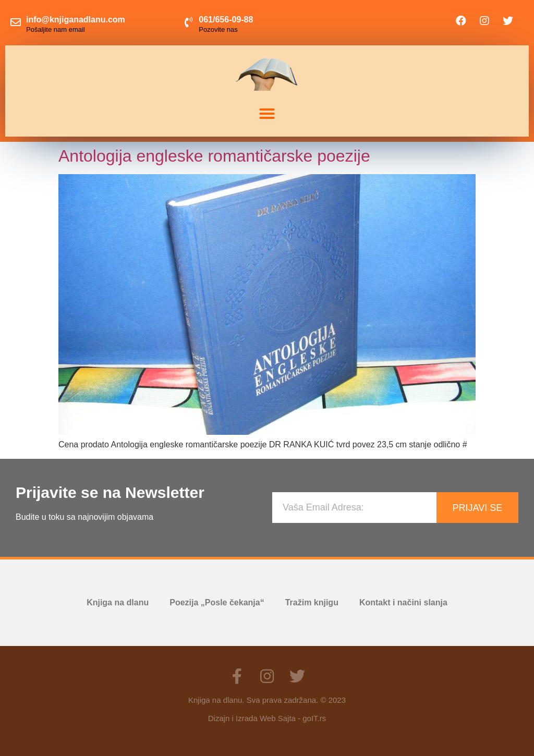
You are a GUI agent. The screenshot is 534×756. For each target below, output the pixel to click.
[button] (267, 114)
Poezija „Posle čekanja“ (217, 602)
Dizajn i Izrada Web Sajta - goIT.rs (267, 718)
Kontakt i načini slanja (403, 602)
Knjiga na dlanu (118, 602)
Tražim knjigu (312, 602)
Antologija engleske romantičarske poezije (214, 156)
